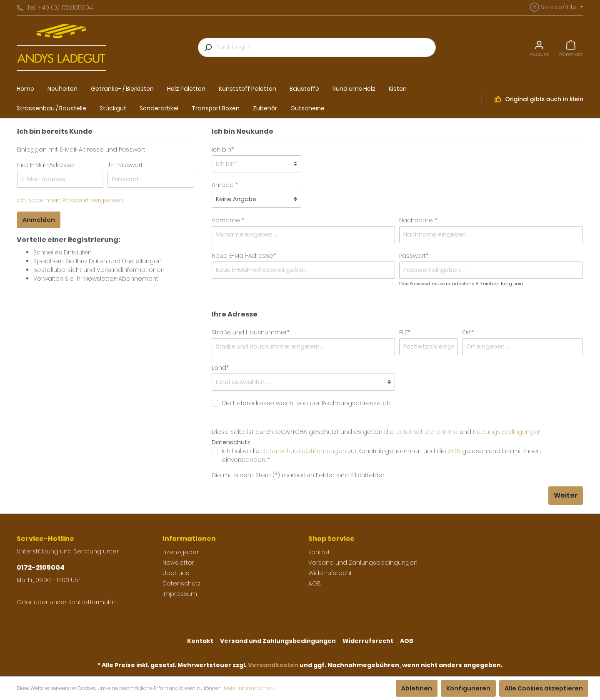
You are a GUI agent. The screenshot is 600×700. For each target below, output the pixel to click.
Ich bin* (223, 149)
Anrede (223, 185)
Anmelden (39, 220)
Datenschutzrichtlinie (427, 432)
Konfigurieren (468, 688)
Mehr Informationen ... (250, 688)
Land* (220, 368)
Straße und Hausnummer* (251, 332)
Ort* (468, 332)
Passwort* (414, 256)
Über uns (176, 573)
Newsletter (178, 563)
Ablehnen (417, 688)
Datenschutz (181, 583)
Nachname (416, 220)
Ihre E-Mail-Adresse (46, 165)
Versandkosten (273, 665)
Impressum (180, 594)
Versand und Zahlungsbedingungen (363, 563)
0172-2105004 (41, 567)
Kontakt (319, 552)
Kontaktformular (92, 602)
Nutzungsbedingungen (507, 432)
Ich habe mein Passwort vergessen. (70, 200)
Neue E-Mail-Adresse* (244, 256)
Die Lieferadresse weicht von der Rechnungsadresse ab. (306, 403)
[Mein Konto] (539, 47)
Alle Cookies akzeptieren (544, 688)
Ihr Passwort (125, 165)
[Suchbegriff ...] (326, 47)
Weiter (566, 495)
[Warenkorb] (571, 47)
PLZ (405, 332)
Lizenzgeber (181, 552)
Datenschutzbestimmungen (304, 451)
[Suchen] (207, 47)
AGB (454, 451)
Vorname (226, 220)
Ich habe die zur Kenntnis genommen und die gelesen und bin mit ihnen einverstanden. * (381, 455)
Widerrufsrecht (330, 573)
